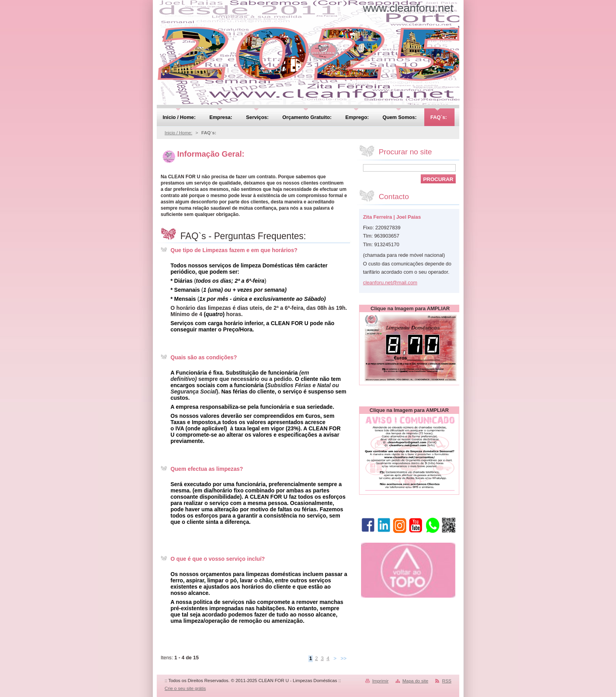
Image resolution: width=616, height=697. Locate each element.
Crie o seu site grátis (185, 688)
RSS (447, 681)
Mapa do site (415, 681)
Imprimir (380, 681)
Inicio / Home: (178, 133)
